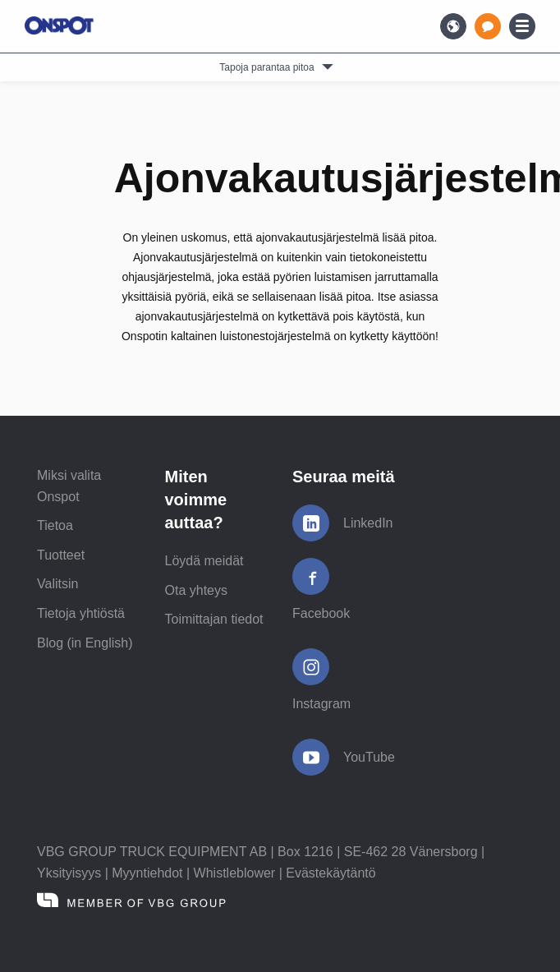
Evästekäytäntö (330, 873)
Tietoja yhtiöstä (81, 613)
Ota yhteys (196, 590)
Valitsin (57, 584)
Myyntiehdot (147, 873)
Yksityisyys (69, 873)
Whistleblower (235, 873)
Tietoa (55, 525)
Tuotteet (61, 555)
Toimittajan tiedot (214, 619)
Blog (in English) (85, 643)
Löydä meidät (204, 561)
